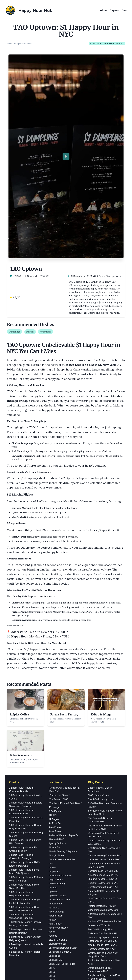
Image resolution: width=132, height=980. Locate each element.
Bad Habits (54, 816)
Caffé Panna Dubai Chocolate (103, 770)
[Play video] (66, 87)
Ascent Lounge (56, 772)
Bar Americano (56, 844)
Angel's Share (56, 740)
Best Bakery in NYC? (99, 897)
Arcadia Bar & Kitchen (60, 760)
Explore (115, 10)
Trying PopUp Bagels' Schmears (105, 889)
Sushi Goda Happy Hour (100, 660)
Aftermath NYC (56, 700)
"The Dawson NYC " (59, 660)
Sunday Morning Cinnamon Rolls (105, 716)
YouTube (66, 960)
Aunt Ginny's (55, 784)
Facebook (66, 950)
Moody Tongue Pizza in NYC (103, 805)
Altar (51, 724)
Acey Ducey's (56, 688)
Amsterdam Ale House (60, 736)
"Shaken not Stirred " (59, 656)
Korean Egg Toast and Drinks (103, 901)
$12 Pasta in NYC (97, 870)
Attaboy (52, 780)
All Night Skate (56, 716)
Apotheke (53, 752)
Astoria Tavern (56, 776)
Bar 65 (52, 840)
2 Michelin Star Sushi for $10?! (104, 794)
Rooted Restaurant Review (102, 766)
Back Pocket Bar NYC (60, 812)
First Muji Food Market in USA (103, 885)
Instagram (66, 945)
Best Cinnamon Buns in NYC (103, 748)
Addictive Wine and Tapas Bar (64, 696)
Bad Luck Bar (56, 820)
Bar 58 (52, 836)
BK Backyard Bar (57, 804)
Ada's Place (55, 692)
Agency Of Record (58, 704)
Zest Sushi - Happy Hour (101, 790)
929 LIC (53, 676)
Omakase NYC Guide (99, 786)
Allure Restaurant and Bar (62, 720)
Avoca (52, 792)
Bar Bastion (55, 848)
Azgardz (53, 796)
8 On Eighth (55, 672)
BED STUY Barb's (58, 800)
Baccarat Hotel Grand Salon (63, 808)
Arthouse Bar (55, 764)
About (104, 10)
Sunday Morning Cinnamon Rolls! (105, 874)
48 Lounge (54, 668)
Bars (125, 10)
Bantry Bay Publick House (62, 824)
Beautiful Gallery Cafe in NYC (103, 743)
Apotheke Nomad (58, 756)
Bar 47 (52, 828)
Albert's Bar (54, 708)
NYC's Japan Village (98, 656)
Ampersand (54, 732)
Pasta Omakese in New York (103, 893)
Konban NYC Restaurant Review (105, 782)
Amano (52, 728)
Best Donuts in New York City (103, 731)
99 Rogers (54, 680)
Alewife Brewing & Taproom (63, 712)
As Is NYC (54, 768)
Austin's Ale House (58, 788)
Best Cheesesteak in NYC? (102, 809)
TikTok (66, 955)
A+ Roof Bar (55, 684)
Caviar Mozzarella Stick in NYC (104, 720)
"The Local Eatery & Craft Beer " (65, 664)
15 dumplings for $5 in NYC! (102, 739)
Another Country (57, 744)
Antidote (53, 748)
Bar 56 (52, 832)
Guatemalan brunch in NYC (102, 843)
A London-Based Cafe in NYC (103, 735)
